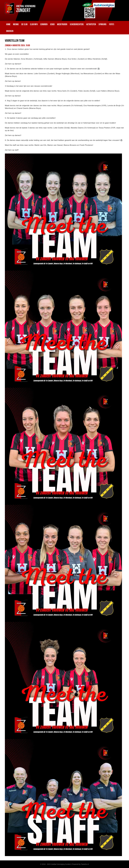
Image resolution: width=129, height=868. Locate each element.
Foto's (112, 24)
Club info (34, 24)
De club (24, 24)
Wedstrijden (62, 24)
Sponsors (102, 24)
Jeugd (52, 24)
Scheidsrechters (77, 24)
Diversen (10, 31)
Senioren (44, 24)
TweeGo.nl (85, 864)
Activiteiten (91, 24)
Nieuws (16, 24)
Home (8, 24)
